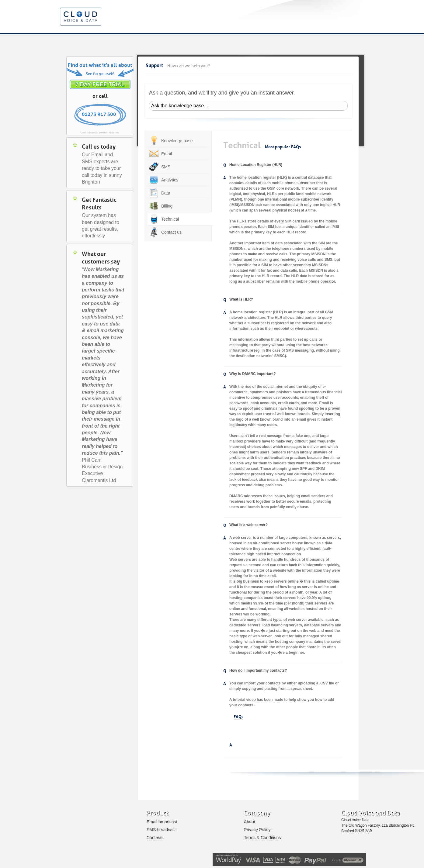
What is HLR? (241, 299)
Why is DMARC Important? (253, 374)
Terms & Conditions (262, 837)
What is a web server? (248, 525)
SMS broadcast (161, 829)
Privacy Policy (257, 829)
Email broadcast (162, 821)
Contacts (155, 837)
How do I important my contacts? (258, 670)
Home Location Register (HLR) (256, 165)
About (249, 821)
